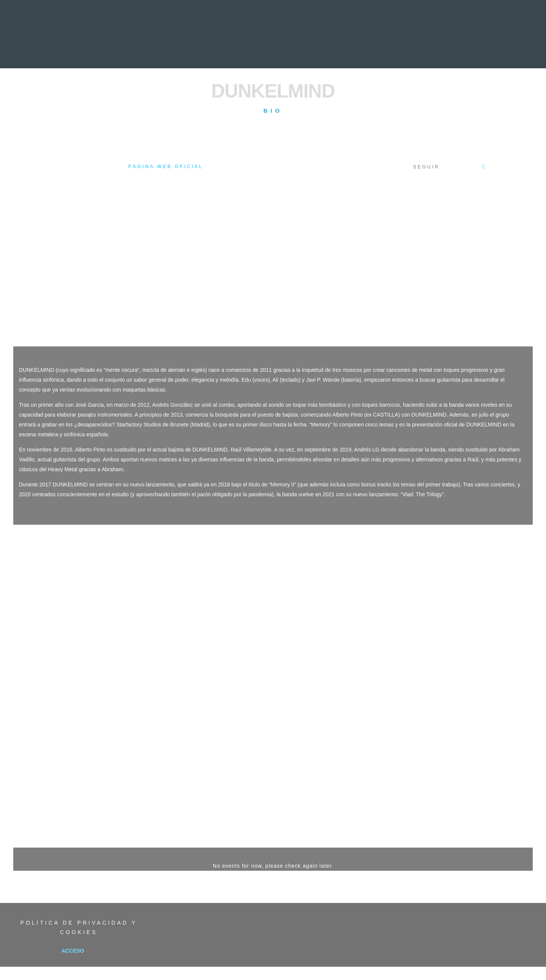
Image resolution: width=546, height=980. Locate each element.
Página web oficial (166, 167)
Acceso (73, 951)
